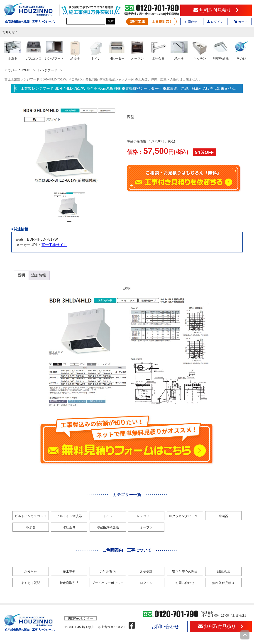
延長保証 (146, 571)
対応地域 (223, 571)
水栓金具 (69, 527)
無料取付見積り (216, 10)
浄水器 (31, 527)
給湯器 (223, 516)
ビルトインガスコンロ (31, 516)
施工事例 (69, 571)
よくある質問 (31, 583)
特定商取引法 (69, 583)
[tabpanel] (69, 205)
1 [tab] (69, 223)
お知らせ (31, 571)
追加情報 (39, 275)
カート (241, 22)
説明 (21, 275)
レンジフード (48, 70)
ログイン (215, 22)
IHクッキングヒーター (185, 516)
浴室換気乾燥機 (108, 527)
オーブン (146, 527)
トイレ (108, 516)
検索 (111, 21)
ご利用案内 (108, 571)
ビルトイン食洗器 (69, 516)
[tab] (21, 275)
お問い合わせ (185, 583)
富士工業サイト (54, 245)
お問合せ (191, 22)
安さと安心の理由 (185, 571)
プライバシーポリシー (108, 583)
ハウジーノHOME (17, 70)
